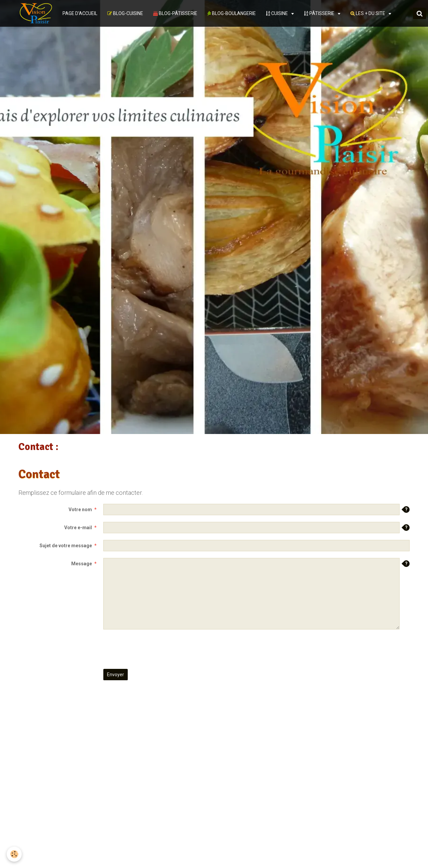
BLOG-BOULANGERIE (232, 13)
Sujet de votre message (66, 546)
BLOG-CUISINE (125, 13)
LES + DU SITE (368, 13)
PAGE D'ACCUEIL (80, 13)
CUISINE (277, 13)
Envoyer (116, 675)
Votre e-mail (78, 528)
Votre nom (80, 510)
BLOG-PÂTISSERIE (175, 13)
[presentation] (154, 649)
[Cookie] (14, 854)
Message (82, 564)
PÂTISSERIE (320, 13)
